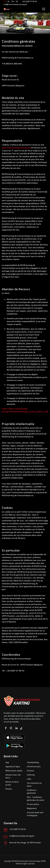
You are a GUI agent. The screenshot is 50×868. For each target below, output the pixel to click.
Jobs (29, 779)
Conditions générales (32, 792)
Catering (31, 775)
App (7, 762)
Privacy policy (33, 804)
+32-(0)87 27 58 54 (29, 2)
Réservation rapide (14, 771)
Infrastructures (34, 767)
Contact (30, 771)
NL (9, 2)
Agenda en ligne (13, 767)
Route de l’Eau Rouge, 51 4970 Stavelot (25, 843)
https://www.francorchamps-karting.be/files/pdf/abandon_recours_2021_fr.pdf (25, 410)
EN (13, 2)
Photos (9, 789)
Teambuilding (33, 762)
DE (17, 2)
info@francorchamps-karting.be (15, 4)
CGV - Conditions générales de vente (36, 799)
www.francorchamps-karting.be (16, 148)
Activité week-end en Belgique (35, 814)
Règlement (32, 808)
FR (5, 2)
